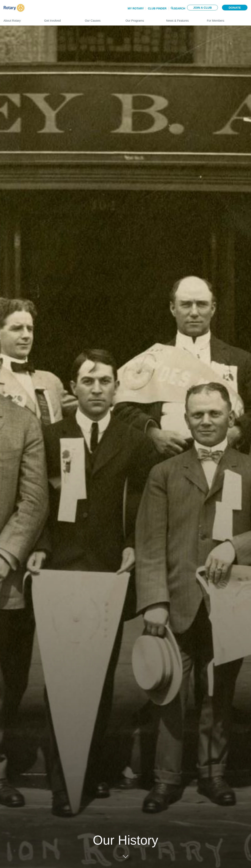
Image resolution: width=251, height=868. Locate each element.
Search (179, 8)
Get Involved (60, 19)
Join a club (202, 8)
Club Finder (157, 8)
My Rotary (136, 8)
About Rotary (20, 19)
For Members (227, 19)
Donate (235, 8)
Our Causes (101, 19)
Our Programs (142, 19)
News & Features (182, 19)
